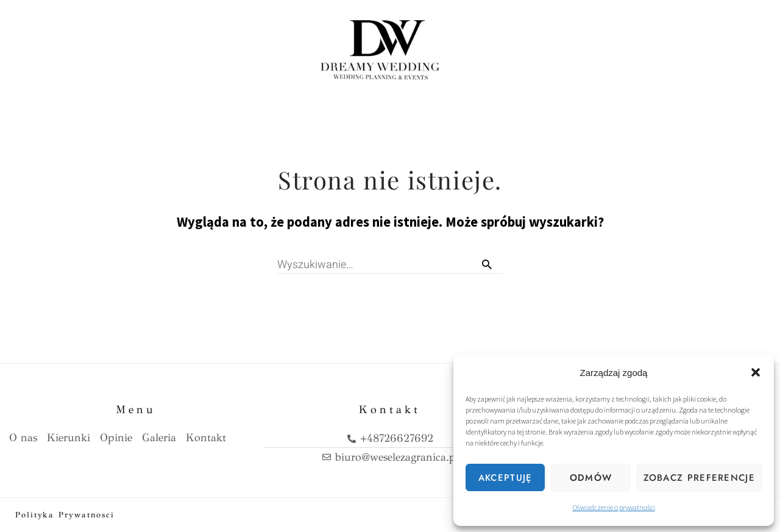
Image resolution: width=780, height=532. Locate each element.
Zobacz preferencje (699, 478)
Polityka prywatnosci (65, 515)
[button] (756, 372)
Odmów (591, 478)
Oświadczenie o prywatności (614, 507)
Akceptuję (505, 478)
